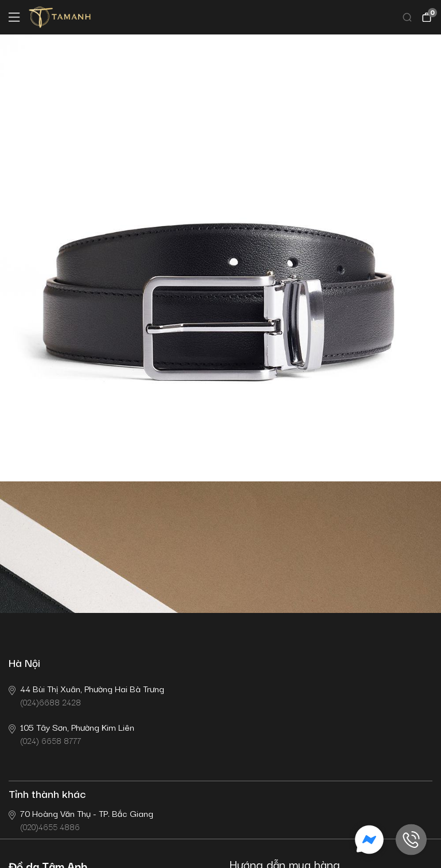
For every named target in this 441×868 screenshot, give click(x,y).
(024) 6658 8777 (71, 733)
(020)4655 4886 (81, 819)
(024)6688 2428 (86, 695)
